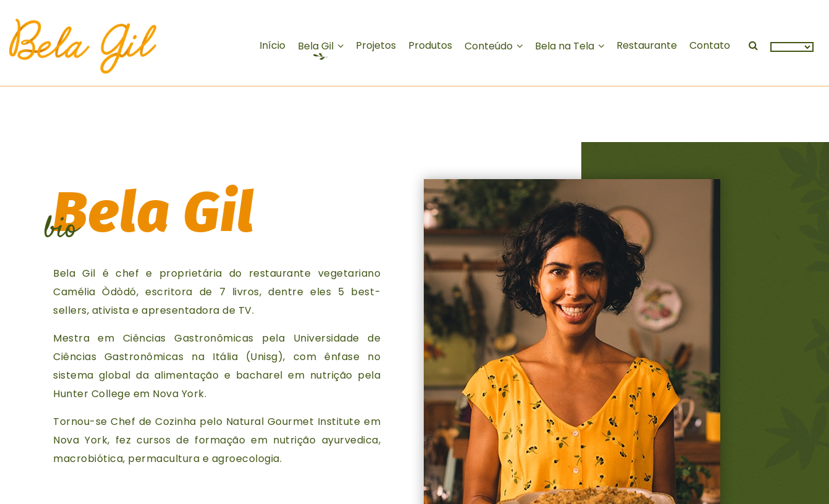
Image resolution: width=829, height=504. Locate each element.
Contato (710, 45)
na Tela (565, 46)
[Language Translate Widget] (792, 47)
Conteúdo (489, 46)
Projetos (376, 45)
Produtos (430, 45)
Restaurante (647, 45)
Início (272, 45)
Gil (316, 46)
